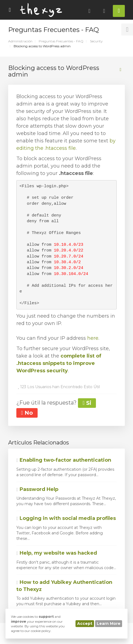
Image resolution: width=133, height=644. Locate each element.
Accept (85, 623)
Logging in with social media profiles (66, 518)
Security (96, 41)
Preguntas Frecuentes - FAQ (61, 41)
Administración (20, 41)
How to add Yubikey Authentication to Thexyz (64, 586)
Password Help (37, 489)
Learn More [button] (109, 623)
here (93, 338)
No (27, 413)
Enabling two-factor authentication (64, 460)
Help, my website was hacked (57, 553)
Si (87, 403)
